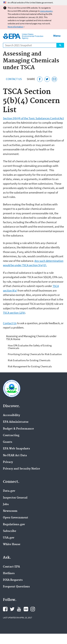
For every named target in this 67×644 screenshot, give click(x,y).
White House (12, 544)
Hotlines (9, 573)
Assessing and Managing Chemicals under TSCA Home (31, 338)
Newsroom (10, 511)
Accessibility (11, 415)
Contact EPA (11, 567)
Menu (57, 36)
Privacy (8, 462)
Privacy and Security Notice (21, 469)
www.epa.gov (46, 11)
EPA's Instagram (33, 609)
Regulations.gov (14, 525)
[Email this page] (54, 79)
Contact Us (14, 79)
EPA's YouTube (19, 609)
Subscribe (10, 531)
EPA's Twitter (12, 609)
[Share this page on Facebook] (40, 79)
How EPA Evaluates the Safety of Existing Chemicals (30, 347)
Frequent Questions (16, 587)
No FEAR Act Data (15, 456)
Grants (8, 442)
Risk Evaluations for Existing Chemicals (29, 360)
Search (60, 45)
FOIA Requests (13, 580)
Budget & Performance (18, 429)
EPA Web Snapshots (16, 449)
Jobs (6, 504)
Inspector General (15, 498)
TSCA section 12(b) (14, 313)
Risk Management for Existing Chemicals (30, 366)
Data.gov (9, 491)
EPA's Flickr (26, 609)
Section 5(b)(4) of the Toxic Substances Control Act (33, 118)
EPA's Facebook (5, 609)
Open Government (16, 518)
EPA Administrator (16, 422)
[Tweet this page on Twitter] (47, 79)
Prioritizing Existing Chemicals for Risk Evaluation (35, 354)
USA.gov (9, 538)
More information (15, 27)
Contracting (11, 435)
